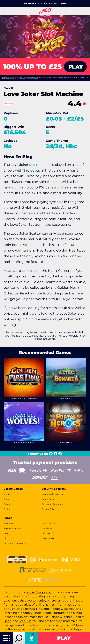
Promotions (49, 523)
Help (6, 533)
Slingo (7, 494)
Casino (7, 509)
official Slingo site (38, 592)
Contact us (49, 533)
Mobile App (49, 538)
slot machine (40, 165)
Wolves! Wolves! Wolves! (24, 442)
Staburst (25, 621)
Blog (6, 538)
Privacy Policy (49, 509)
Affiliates (48, 528)
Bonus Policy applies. (33, 79)
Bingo (7, 504)
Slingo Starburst (54, 613)
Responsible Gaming (52, 494)
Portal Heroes (66, 442)
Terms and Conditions (53, 504)
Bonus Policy (48, 499)
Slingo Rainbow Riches (57, 609)
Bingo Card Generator (15, 543)
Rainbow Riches (61, 617)
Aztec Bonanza (66, 398)
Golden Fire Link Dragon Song (24, 398)
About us (8, 523)
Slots (6, 499)
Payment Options (13, 528)
